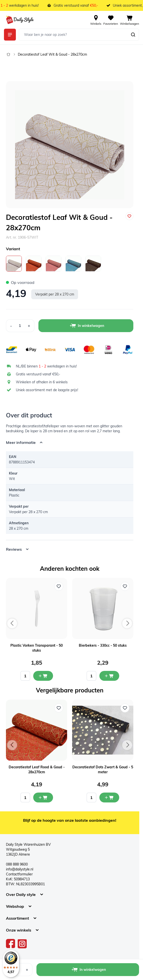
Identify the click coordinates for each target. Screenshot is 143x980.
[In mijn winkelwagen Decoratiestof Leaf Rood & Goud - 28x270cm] (43, 798)
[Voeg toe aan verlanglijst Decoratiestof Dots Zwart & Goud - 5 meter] (125, 708)
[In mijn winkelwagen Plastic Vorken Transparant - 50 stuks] (43, 676)
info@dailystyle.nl (20, 869)
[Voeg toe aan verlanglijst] (129, 216)
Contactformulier (19, 874)
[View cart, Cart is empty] (129, 20)
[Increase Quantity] (29, 326)
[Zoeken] (133, 35)
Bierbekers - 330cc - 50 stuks (103, 645)
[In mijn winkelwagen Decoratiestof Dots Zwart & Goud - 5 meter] (109, 798)
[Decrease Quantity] (11, 326)
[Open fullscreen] (70, 145)
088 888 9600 (17, 864)
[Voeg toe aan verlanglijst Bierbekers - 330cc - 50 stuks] (125, 586)
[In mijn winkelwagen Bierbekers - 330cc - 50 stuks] (109, 676)
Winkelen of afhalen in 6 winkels (42, 382)
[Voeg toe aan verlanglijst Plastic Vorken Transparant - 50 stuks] (59, 586)
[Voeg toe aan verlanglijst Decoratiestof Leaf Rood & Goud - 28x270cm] (59, 708)
